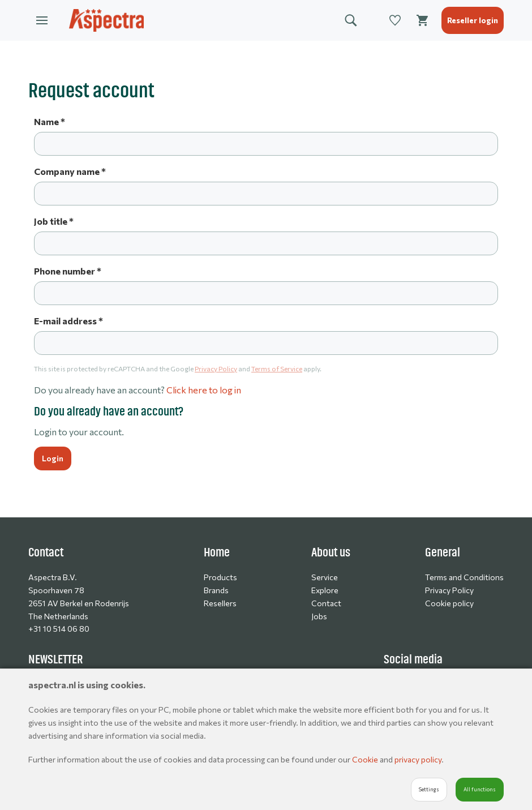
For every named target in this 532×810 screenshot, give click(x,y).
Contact (326, 603)
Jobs (319, 616)
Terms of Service (277, 368)
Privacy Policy (216, 368)
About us (331, 552)
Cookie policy (449, 603)
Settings (429, 789)
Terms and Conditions (464, 577)
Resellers (220, 603)
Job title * (54, 221)
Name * (50, 121)
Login (53, 458)
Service (325, 577)
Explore (325, 590)
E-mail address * (68, 321)
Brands (216, 590)
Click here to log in (204, 390)
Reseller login (473, 20)
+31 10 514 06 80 (59, 629)
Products (220, 577)
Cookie (366, 759)
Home (217, 552)
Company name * (70, 171)
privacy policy (418, 759)
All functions (480, 789)
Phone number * (68, 271)
